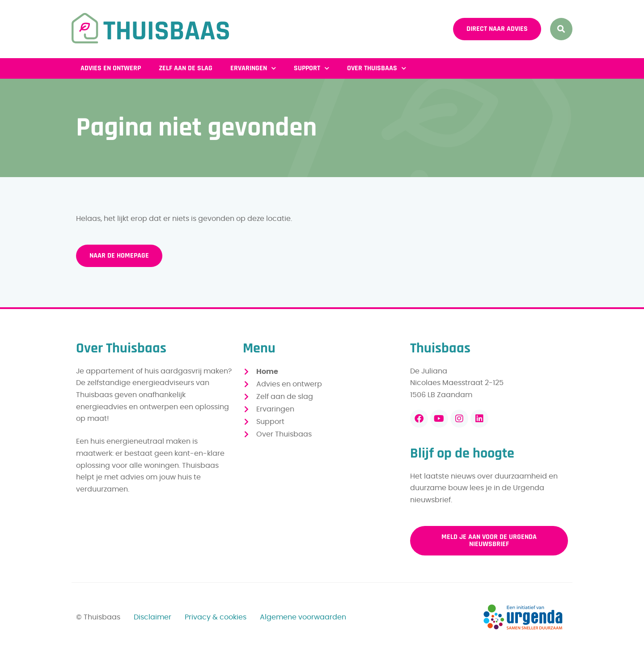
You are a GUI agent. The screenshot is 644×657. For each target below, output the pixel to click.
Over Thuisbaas (377, 68)
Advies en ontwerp (111, 68)
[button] (561, 29)
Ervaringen (253, 68)
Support (311, 68)
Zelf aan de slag (186, 68)
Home (267, 372)
